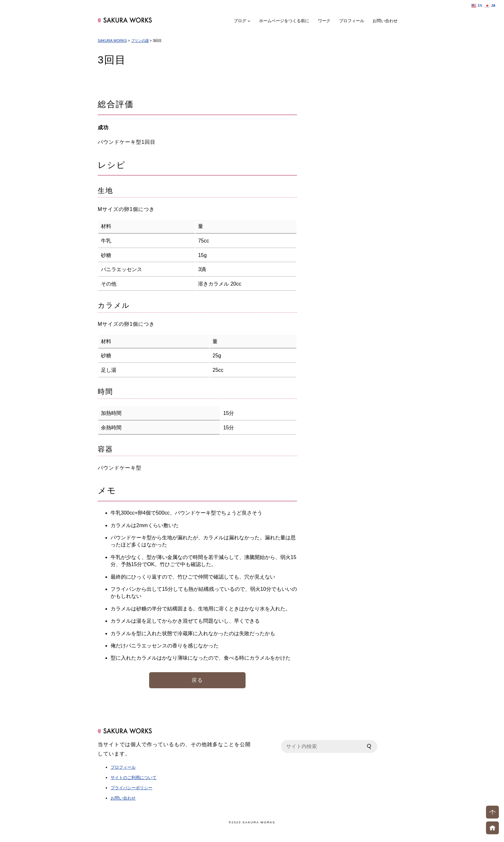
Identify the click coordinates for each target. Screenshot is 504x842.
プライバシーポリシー (131, 788)
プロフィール (352, 21)
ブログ (240, 21)
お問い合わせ (385, 21)
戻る (197, 680)
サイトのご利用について (134, 778)
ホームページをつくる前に (284, 21)
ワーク (324, 21)
